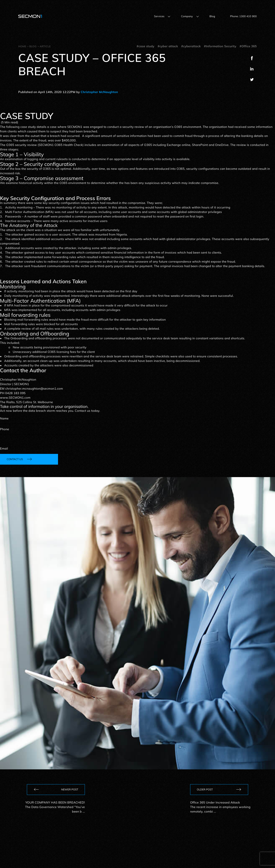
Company (187, 16)
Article (45, 46)
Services (159, 16)
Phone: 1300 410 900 (243, 16)
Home (22, 46)
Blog (212, 16)
